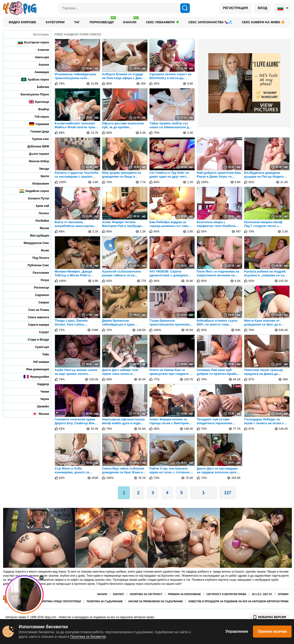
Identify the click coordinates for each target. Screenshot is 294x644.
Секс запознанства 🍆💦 (210, 22)
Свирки (40, 302)
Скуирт (41, 332)
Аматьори (39, 57)
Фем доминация (34, 369)
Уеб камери (38, 362)
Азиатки (40, 50)
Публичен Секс (35, 265)
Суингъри (39, 347)
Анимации (39, 72)
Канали (131, 21)
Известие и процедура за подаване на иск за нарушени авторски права (238, 601)
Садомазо (39, 295)
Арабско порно (35, 79)
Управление (237, 631)
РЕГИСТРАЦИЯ (235, 8)
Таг (77, 22)
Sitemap (283, 594)
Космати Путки (35, 198)
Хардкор (40, 384)
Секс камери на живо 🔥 (263, 22)
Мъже (42, 250)
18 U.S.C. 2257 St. (262, 594)
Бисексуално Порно (32, 94)
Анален (41, 65)
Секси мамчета (35, 317)
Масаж (41, 228)
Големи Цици (37, 131)
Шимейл (40, 406)
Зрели (42, 176)
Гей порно (39, 117)
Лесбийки (39, 221)
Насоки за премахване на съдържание (155, 601)
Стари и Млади (35, 339)
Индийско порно (34, 191)
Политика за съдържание (105, 601)
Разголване (38, 273)
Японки (41, 414)
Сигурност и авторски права (226, 594)
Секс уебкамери (162, 22)
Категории (55, 22)
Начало (102, 594)
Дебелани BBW (35, 146)
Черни (41, 399)
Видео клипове (23, 22)
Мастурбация (36, 235)
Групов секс (37, 139)
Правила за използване (184, 594)
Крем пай (39, 206)
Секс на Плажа (36, 310)
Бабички (40, 87)
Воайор (41, 109)
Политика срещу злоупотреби (60, 601)
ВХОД (262, 8)
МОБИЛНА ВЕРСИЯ (269, 617)
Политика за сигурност (146, 594)
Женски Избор (36, 161)
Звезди (41, 169)
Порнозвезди (103, 21)
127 (228, 493)
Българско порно (33, 42)
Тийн (42, 354)
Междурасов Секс (33, 243)
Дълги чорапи (36, 154)
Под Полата (37, 258)
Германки (39, 124)
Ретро (42, 280)
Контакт (119, 594)
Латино (41, 213)
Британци (39, 102)
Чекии (42, 392)
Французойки (36, 377)
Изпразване (38, 183)
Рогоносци (38, 287)
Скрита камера (35, 325)
